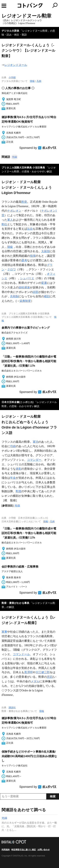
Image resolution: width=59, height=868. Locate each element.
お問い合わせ (44, 850)
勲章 (24, 202)
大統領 (45, 251)
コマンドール (21, 654)
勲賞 (19, 491)
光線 (14, 157)
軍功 (36, 442)
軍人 (10, 220)
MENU (4, 6)
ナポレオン (14, 211)
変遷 (44, 283)
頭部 (36, 292)
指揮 (33, 256)
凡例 (39, 81)
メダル (35, 681)
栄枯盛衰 (24, 287)
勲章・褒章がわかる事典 (15, 603)
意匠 (50, 677)
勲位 (4, 224)
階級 (10, 247)
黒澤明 (28, 672)
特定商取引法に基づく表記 (24, 850)
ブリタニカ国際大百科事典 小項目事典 (23, 168)
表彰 (19, 469)
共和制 (14, 296)
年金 (13, 478)
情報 (32, 81)
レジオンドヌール (16, 65)
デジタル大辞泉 (10, 31)
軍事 (4, 632)
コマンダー (34, 460)
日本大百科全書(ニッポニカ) (18, 402)
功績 (13, 446)
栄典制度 (25, 301)
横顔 (47, 296)
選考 (24, 260)
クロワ (11, 269)
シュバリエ (27, 278)
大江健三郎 (43, 672)
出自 (30, 229)
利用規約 (6, 850)
